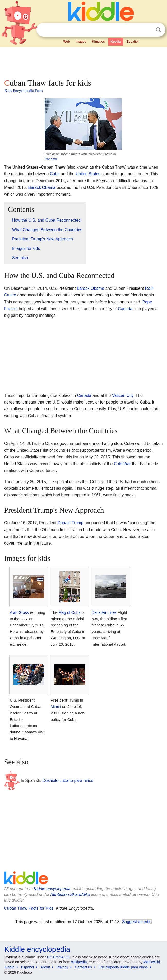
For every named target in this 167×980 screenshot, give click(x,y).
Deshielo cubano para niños (68, 780)
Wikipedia (79, 962)
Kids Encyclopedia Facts (24, 91)
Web (66, 42)
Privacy (62, 967)
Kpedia (116, 42)
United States (88, 174)
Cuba (55, 174)
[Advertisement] (83, 62)
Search (158, 30)
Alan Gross (19, 612)
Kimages (98, 42)
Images (81, 42)
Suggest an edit (136, 922)
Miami (56, 707)
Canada (125, 309)
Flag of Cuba (70, 612)
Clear (148, 30)
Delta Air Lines (104, 612)
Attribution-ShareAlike (70, 894)
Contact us (83, 967)
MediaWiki (152, 962)
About (45, 967)
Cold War (122, 464)
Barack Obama (42, 187)
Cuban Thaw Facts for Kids (29, 908)
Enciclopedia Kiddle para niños (123, 967)
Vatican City (123, 395)
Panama (51, 159)
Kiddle (9, 967)
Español (133, 42)
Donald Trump (71, 523)
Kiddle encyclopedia (52, 889)
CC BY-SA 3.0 (58, 957)
